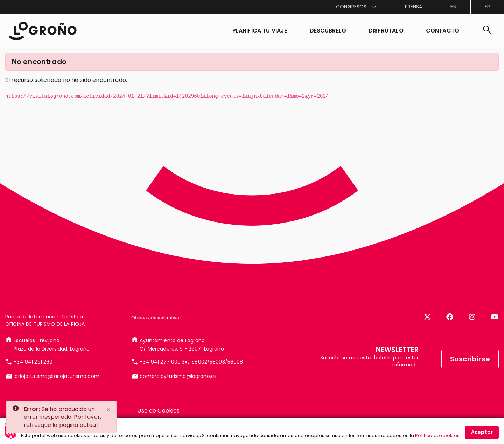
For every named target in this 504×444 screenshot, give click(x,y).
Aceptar (482, 434)
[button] (328, 31)
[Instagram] (472, 332)
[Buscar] (487, 31)
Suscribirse (470, 374)
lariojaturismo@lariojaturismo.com (57, 391)
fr (487, 7)
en (453, 7)
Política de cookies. (438, 437)
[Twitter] (427, 332)
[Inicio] (43, 31)
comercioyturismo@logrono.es (178, 391)
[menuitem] (356, 7)
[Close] (109, 410)
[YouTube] (495, 332)
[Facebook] (450, 332)
